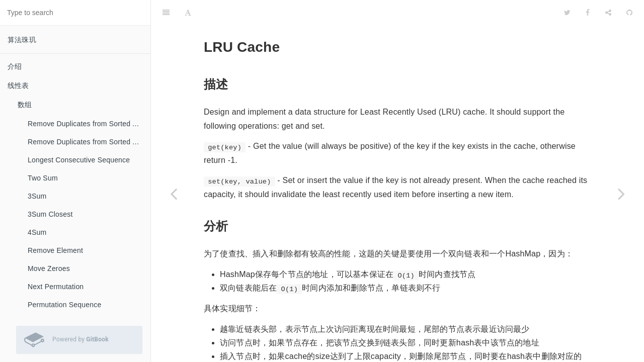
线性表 (18, 85)
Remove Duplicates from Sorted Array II (89, 142)
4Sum (37, 232)
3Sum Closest (50, 214)
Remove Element (55, 250)
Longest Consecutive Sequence (79, 160)
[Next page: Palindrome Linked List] (621, 194)
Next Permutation (56, 287)
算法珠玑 (22, 40)
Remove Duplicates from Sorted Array (89, 124)
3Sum (37, 196)
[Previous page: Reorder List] (174, 194)
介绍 (15, 66)
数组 (25, 105)
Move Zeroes (49, 268)
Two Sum (43, 178)
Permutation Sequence (64, 305)
